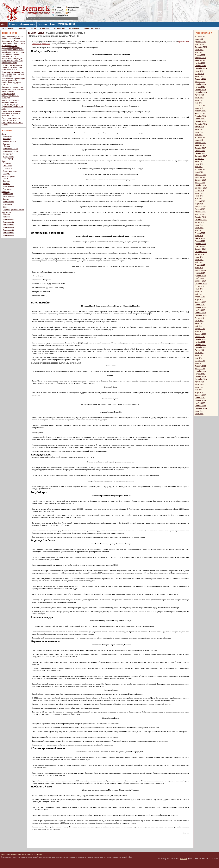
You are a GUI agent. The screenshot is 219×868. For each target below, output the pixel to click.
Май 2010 (199, 390)
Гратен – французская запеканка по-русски (10, 101)
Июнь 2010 (199, 387)
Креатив (33, 28)
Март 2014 (199, 268)
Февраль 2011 (200, 366)
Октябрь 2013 (200, 281)
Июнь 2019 (199, 100)
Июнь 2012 (199, 323)
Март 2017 (199, 172)
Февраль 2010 (200, 395)
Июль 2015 (199, 225)
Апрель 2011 (200, 361)
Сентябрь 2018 (201, 124)
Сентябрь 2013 (201, 284)
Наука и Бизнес (9, 196)
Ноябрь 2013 (200, 278)
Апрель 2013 (200, 297)
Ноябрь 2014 (200, 246)
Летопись (6, 184)
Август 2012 (200, 318)
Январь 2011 (200, 369)
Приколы (22, 28)
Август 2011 (200, 350)
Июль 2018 (199, 129)
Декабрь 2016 (200, 180)
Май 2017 (199, 167)
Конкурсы (6, 174)
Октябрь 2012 (200, 313)
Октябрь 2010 (200, 377)
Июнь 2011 (199, 355)
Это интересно (8, 28)
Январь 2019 (200, 114)
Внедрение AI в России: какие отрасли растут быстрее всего (13, 42)
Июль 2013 (199, 289)
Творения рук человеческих (13, 210)
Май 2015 (199, 230)
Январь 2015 (200, 241)
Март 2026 (199, 39)
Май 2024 (199, 52)
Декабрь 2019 (200, 84)
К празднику (45, 28)
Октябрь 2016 (200, 185)
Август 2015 (200, 222)
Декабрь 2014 (200, 244)
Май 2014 (199, 262)
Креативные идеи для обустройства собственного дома (12, 107)
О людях (6, 199)
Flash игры (7, 163)
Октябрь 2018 (200, 122)
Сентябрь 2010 (201, 379)
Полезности (6, 212)
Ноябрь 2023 (200, 63)
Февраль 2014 (200, 270)
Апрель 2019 (200, 106)
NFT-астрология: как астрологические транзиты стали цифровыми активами (13, 48)
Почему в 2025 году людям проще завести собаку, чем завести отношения (12, 61)
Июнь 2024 (199, 50)
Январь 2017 (200, 177)
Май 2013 (199, 294)
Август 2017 (200, 159)
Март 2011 (199, 363)
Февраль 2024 (200, 58)
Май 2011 (199, 358)
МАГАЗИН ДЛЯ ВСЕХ (66, 24)
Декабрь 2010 (200, 371)
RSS (70, 13)
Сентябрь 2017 (201, 156)
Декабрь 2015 (200, 212)
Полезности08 (8, 235)
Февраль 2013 (200, 302)
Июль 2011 (199, 353)
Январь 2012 (200, 337)
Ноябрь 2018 (200, 119)
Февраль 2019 (200, 111)
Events (5, 178)
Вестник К (183, 859)
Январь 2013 (200, 305)
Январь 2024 (200, 60)
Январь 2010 (200, 398)
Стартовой (59, 10)
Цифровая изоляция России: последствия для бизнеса (13, 37)
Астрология (74, 28)
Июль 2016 (199, 193)
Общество (13, 24)
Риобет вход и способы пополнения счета (11, 119)
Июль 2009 (199, 411)
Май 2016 (199, 199)
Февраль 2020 (200, 79)
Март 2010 (199, 393)
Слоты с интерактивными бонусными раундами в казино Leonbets (11, 113)
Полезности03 (8, 222)
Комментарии (73, 7)
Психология (7, 204)
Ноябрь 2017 (200, 151)
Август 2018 (200, 127)
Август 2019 (200, 95)
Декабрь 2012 (200, 308)
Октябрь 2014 (200, 249)
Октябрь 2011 (200, 345)
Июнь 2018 (199, 132)
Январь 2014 (200, 273)
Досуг (4, 24)
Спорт (5, 207)
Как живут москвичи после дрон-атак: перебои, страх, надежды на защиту (12, 67)
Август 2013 (200, 286)
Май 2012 (199, 326)
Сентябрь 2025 (201, 47)
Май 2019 (199, 103)
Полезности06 (8, 230)
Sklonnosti (6, 181)
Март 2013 (199, 300)
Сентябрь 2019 (201, 92)
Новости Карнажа (8, 176)
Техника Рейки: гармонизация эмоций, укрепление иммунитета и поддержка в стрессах (13, 82)
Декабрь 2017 (200, 148)
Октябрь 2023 (200, 66)
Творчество (7, 189)
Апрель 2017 (200, 169)
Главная (58, 7)
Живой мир (43, 24)
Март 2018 (199, 140)
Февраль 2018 (200, 143)
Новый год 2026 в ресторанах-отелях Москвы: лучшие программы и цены (13, 54)
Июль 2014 (199, 257)
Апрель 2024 (200, 55)
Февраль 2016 (200, 207)
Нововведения (8, 186)
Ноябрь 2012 (200, 310)
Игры (52, 24)
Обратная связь (35, 854)
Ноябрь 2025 (200, 44)
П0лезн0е (6, 214)
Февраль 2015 (200, 238)
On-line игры (7, 169)
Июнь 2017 (199, 164)
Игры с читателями (10, 171)
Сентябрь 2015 (201, 220)
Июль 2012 (199, 321)
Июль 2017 (199, 161)
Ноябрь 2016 (200, 183)
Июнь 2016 (199, 196)
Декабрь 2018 (200, 116)
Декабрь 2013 (200, 276)
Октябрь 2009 (200, 406)
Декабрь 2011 (200, 339)
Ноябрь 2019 (200, 87)
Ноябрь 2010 (200, 374)
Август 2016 (200, 191)
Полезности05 (8, 228)
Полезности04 (8, 225)
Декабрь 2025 (200, 42)
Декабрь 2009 (200, 401)
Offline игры (7, 166)
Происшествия (8, 202)
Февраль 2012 (200, 334)
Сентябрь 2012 (201, 315)
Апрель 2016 (200, 201)
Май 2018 (199, 135)
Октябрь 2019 (200, 90)
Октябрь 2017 (200, 153)
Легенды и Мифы (28, 24)
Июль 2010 (199, 385)
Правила (25, 854)
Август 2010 (200, 382)
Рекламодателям (60, 15)
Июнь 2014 (199, 260)
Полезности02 (8, 220)
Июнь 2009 (199, 414)
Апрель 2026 (200, 36)
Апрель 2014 (200, 265)
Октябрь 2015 (200, 217)
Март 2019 (199, 108)
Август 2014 (200, 254)
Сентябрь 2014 (201, 252)
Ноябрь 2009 (200, 403)
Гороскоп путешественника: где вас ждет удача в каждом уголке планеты (13, 89)
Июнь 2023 (199, 71)
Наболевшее (8, 194)
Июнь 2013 (199, 292)
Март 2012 (199, 331)
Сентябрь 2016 (201, 188)
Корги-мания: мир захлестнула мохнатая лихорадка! (10, 96)
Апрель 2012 (200, 329)
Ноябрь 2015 (200, 215)
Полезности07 (8, 233)
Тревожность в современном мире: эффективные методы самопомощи (13, 74)
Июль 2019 (199, 98)
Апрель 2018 (200, 137)
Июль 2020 (199, 76)
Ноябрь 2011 (200, 342)
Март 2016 (199, 204)
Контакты (58, 13)
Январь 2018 (200, 145)
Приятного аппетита (91, 28)
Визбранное (73, 10)
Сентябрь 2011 (201, 347)
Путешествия (60, 28)
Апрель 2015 (200, 233)
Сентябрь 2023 (201, 68)
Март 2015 (199, 236)
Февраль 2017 (200, 175)
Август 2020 (200, 74)
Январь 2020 (200, 82)
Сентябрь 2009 (201, 408)
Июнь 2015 (199, 228)
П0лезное (6, 217)
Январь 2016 (200, 209)
